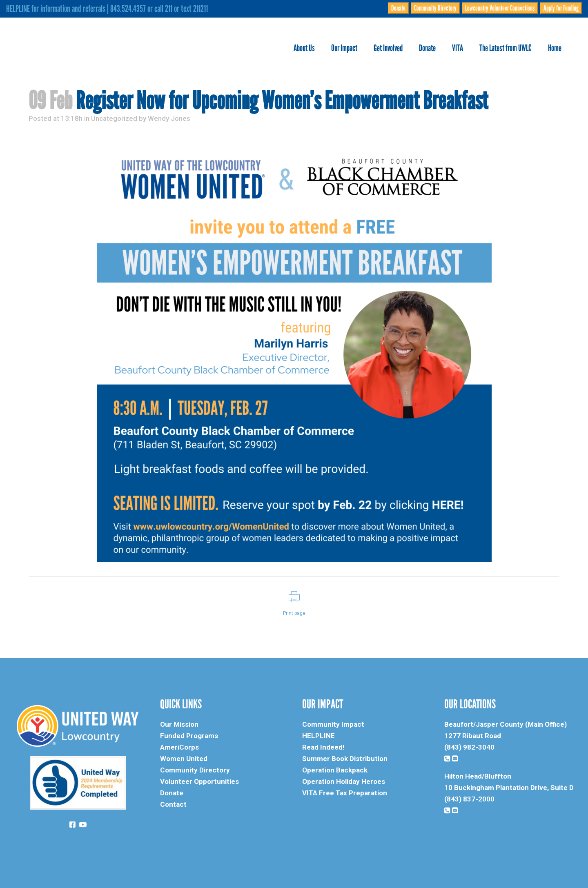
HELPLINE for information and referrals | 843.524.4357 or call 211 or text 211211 (107, 9)
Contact (173, 804)
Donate (398, 8)
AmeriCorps (179, 747)
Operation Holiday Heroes (344, 781)
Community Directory (435, 8)
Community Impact (333, 724)
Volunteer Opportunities (199, 781)
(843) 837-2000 (469, 799)
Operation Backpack (335, 770)
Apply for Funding (561, 8)
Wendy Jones (169, 118)
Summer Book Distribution (345, 759)
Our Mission (179, 724)
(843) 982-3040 (469, 747)
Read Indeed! (323, 747)
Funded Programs (189, 736)
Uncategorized (114, 118)
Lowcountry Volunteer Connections (500, 8)
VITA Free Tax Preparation (345, 793)
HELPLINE (318, 736)
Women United (184, 759)
